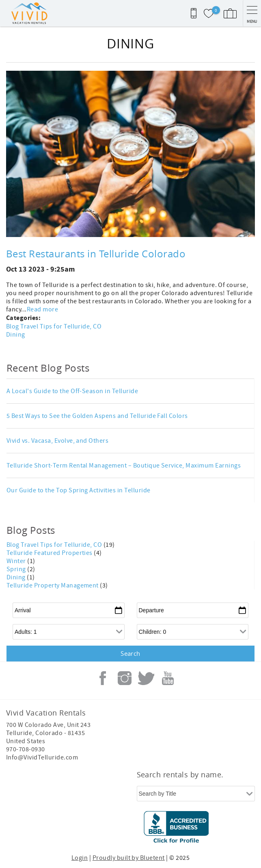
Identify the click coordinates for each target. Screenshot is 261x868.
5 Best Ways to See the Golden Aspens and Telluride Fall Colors (97, 416)
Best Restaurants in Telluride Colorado (96, 254)
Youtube (168, 678)
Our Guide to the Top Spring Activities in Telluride (78, 490)
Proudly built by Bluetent (129, 858)
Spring (17, 569)
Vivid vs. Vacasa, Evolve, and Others (57, 441)
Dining (16, 335)
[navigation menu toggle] (252, 13)
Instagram (125, 678)
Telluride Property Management (53, 585)
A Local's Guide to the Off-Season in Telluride (72, 391)
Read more (42, 309)
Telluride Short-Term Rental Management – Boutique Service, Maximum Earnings (124, 466)
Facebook (103, 678)
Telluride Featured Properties (50, 553)
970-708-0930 (26, 749)
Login (80, 858)
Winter (17, 561)
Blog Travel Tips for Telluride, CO (54, 326)
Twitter (146, 678)
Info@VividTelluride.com (42, 757)
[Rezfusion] (128, 829)
